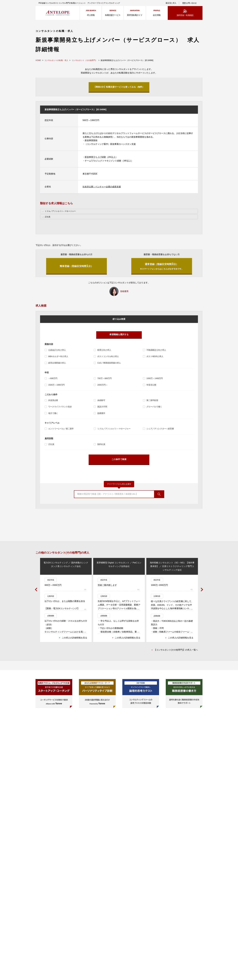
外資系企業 (53, 400)
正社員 (51, 444)
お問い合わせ (191, 3)
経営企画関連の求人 (57, 363)
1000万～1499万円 (155, 378)
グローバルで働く (154, 407)
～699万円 (53, 378)
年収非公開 (151, 385)
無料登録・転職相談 (185, 15)
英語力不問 (102, 407)
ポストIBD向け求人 (155, 356)
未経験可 (101, 400)
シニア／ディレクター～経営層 (160, 429)
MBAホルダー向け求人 (58, 356)
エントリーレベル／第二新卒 (61, 429)
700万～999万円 (104, 378)
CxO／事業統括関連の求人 (109, 363)
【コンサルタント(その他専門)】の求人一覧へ (176, 650)
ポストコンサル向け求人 (108, 356)
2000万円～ (102, 385)
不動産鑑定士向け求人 (156, 350)
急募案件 (101, 413)
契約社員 (101, 444)
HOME (38, 60)
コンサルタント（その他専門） (84, 60)
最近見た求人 (171, 3)
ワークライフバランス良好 (60, 407)
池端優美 (124, 291)
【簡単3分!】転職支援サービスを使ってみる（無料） (119, 87)
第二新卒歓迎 (152, 400)
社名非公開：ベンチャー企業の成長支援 (102, 187)
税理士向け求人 (104, 350)
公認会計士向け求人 (57, 350)
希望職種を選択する (119, 334)
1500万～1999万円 (56, 385)
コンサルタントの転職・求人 (56, 60)
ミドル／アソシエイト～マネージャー (114, 429)
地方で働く (53, 413)
